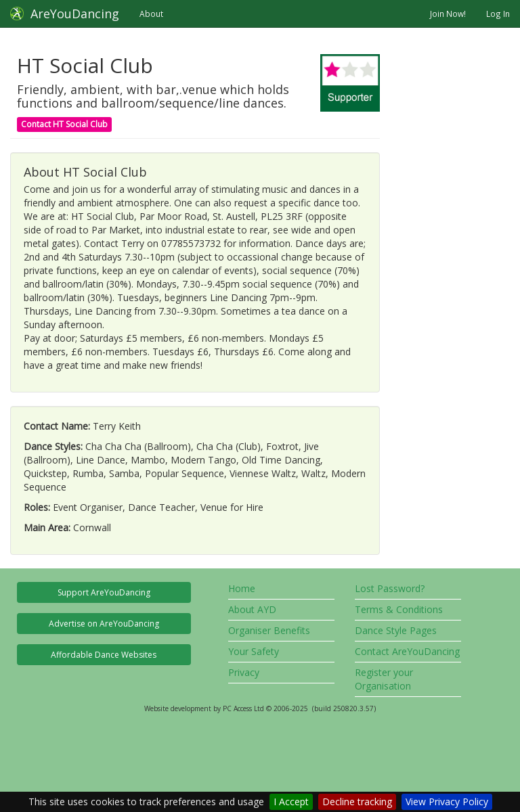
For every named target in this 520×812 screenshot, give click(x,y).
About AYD (252, 609)
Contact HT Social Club (64, 124)
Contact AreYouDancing (407, 651)
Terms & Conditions (399, 609)
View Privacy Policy (447, 802)
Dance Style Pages (396, 630)
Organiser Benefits (269, 630)
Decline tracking (357, 802)
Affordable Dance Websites (104, 655)
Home (242, 588)
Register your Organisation (384, 679)
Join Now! (448, 14)
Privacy (244, 672)
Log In (498, 14)
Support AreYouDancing (104, 592)
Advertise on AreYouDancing (104, 624)
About (151, 14)
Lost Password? (390, 588)
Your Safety (254, 651)
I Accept (291, 802)
